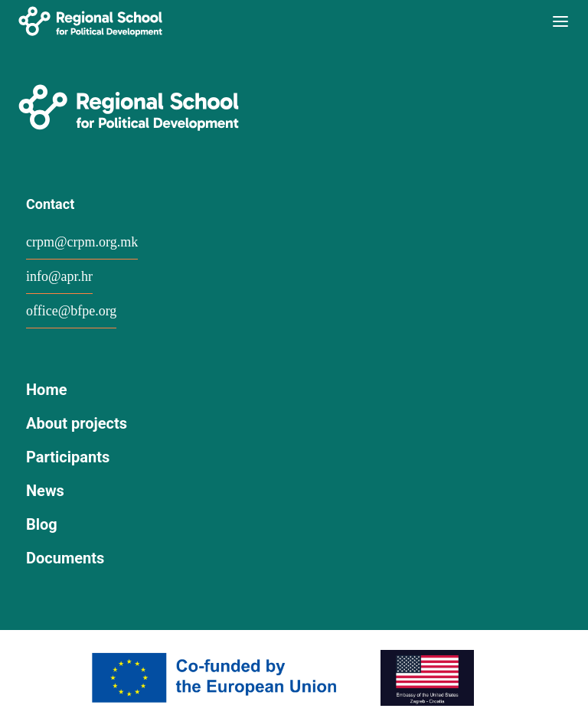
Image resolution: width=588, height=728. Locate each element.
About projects (77, 423)
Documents (65, 558)
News (45, 491)
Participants (68, 457)
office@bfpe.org (71, 311)
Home (47, 390)
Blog (42, 524)
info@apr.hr (59, 276)
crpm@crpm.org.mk (82, 242)
